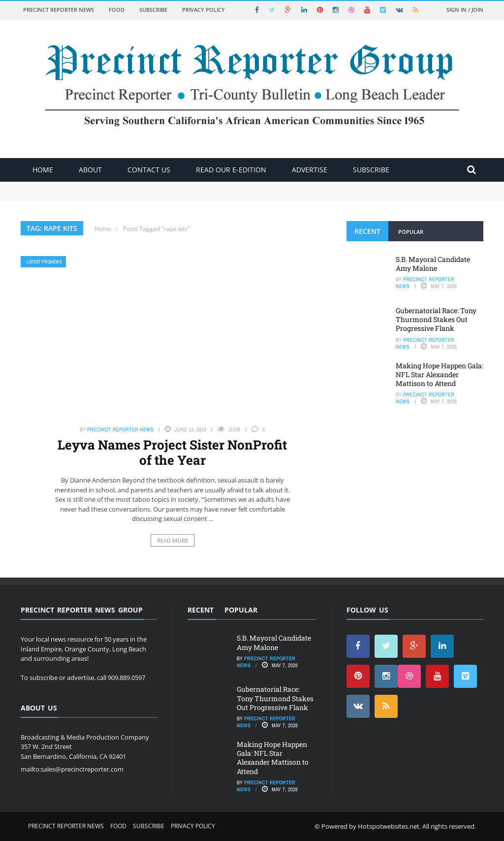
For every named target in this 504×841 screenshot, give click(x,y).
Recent (367, 231)
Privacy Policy (204, 10)
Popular (411, 232)
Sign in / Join (465, 10)
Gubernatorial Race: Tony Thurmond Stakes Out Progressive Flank (436, 319)
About (90, 170)
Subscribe (153, 10)
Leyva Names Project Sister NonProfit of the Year (172, 452)
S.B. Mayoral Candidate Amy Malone (433, 264)
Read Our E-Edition (231, 170)
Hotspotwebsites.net (389, 826)
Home (43, 170)
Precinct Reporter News (59, 10)
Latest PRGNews (44, 262)
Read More (173, 540)
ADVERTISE (310, 170)
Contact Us (149, 170)
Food (117, 10)
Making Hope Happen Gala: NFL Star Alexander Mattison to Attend (440, 374)
